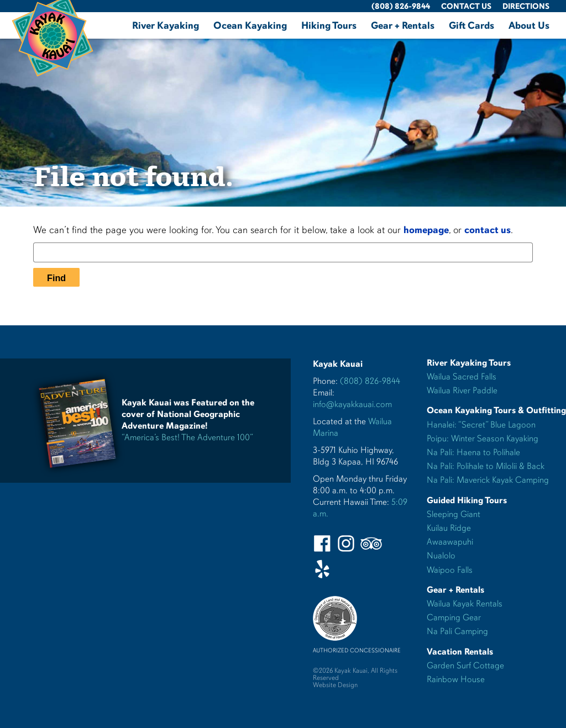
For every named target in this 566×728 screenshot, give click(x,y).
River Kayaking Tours (469, 363)
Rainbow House (456, 679)
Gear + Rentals (403, 25)
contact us (488, 230)
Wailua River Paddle (462, 391)
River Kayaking (166, 25)
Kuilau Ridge (449, 528)
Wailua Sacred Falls (462, 377)
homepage (426, 230)
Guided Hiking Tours (467, 500)
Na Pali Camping (457, 631)
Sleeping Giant (454, 514)
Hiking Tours (329, 25)
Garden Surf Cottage (465, 666)
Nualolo (441, 556)
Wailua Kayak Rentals (465, 604)
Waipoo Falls (450, 570)
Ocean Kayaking (250, 25)
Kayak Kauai (338, 364)
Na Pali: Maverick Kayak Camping (488, 480)
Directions (526, 6)
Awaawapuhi (450, 542)
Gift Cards (471, 25)
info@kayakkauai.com (352, 404)
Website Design (335, 685)
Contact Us (466, 6)
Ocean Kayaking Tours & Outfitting (496, 410)
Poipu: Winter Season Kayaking (483, 439)
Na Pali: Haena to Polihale (473, 452)
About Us (529, 25)
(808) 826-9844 (401, 6)
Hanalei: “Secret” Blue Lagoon (481, 425)
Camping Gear (454, 618)
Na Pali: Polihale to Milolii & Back (486, 466)
